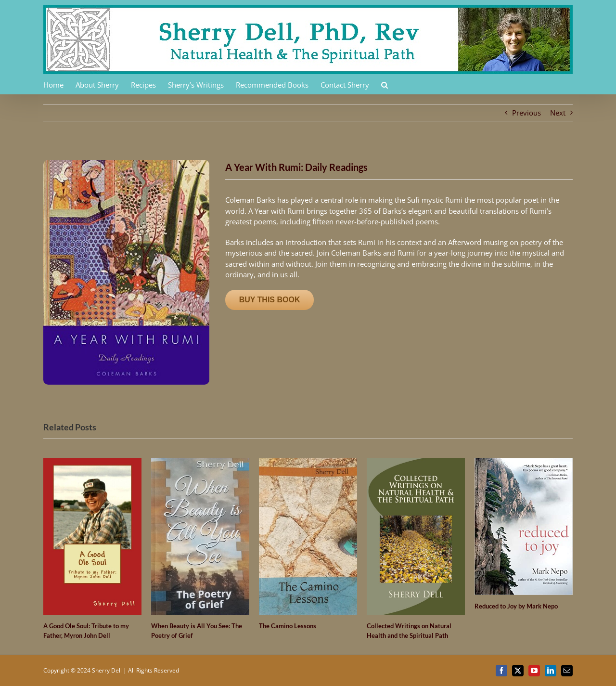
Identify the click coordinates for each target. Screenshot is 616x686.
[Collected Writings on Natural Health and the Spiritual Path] (416, 463)
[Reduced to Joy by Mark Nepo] (524, 463)
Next (558, 113)
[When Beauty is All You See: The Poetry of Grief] (200, 463)
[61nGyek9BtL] (126, 163)
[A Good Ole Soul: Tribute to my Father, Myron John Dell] (92, 463)
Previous (526, 113)
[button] (385, 84)
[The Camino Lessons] (308, 463)
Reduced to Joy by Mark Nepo (516, 606)
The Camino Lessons (288, 626)
